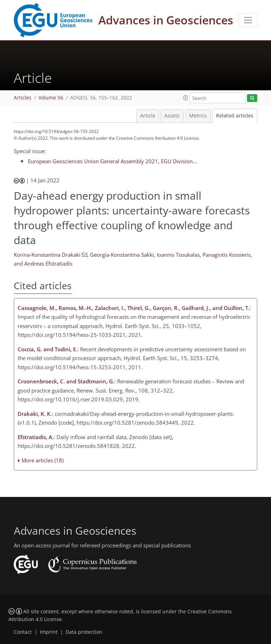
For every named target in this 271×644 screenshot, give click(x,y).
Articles (23, 98)
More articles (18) (43, 460)
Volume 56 (51, 98)
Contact (23, 632)
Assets (172, 116)
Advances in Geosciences (166, 20)
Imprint (49, 632)
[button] (186, 98)
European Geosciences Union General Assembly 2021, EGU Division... (112, 161)
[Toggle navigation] (248, 20)
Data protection (84, 632)
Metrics (198, 116)
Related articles (235, 116)
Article (148, 116)
